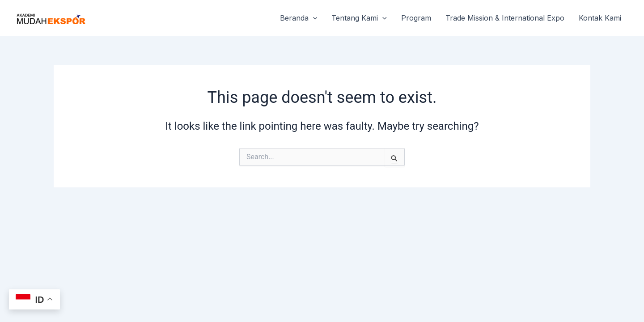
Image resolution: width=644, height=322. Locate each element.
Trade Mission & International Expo (505, 18)
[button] (313, 18)
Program (416, 18)
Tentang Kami (359, 18)
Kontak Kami (600, 18)
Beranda (299, 18)
